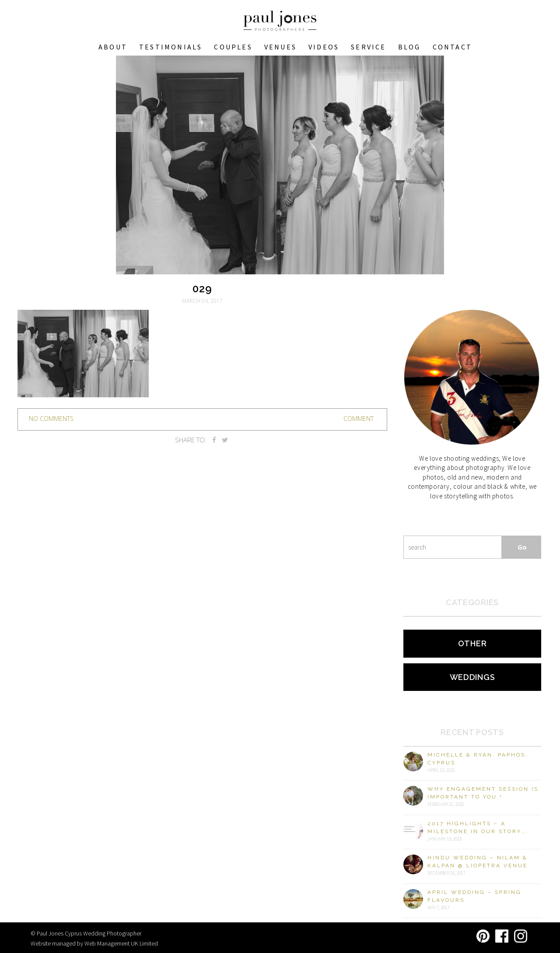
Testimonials (171, 47)
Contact (452, 47)
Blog (409, 47)
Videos (324, 47)
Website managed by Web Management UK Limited (94, 943)
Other (472, 643)
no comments (51, 419)
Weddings (472, 677)
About (113, 47)
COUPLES (233, 47)
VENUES (280, 47)
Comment (359, 419)
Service (368, 47)
